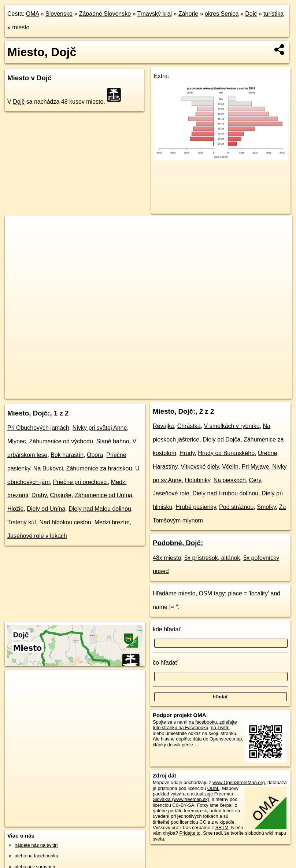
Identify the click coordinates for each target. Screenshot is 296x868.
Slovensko (59, 14)
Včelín (230, 467)
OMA (33, 14)
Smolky (266, 507)
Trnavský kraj (155, 14)
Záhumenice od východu (61, 441)
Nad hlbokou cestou (65, 522)
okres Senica (222, 14)
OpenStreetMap (162, 393)
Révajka (163, 426)
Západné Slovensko (105, 14)
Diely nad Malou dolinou (100, 509)
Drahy (39, 495)
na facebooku (203, 722)
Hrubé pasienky (196, 507)
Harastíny (165, 467)
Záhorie (188, 14)
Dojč (251, 14)
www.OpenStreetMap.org (239, 782)
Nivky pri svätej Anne (100, 428)
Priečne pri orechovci (80, 482)
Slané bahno (113, 441)
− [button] (17, 239)
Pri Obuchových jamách (38, 428)
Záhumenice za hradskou (99, 468)
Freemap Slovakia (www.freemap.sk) (193, 797)
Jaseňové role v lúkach (37, 536)
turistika (273, 14)
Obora (95, 455)
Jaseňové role (171, 493)
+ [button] (17, 228)
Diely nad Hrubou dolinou (225, 493)
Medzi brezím (112, 522)
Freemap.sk (199, 393)
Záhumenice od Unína (103, 495)
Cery (255, 480)
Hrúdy (187, 453)
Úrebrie (267, 453)
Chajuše (61, 495)
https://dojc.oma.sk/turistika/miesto (257, 393)
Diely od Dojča (221, 439)
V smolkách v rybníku (232, 426)
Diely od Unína (46, 509)
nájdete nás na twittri (36, 845)
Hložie (15, 509)
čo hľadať (165, 663)
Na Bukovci (48, 468)
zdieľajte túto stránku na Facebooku (195, 725)
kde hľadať (167, 629)
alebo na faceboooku (36, 856)
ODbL (213, 788)
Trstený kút (22, 522)
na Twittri (220, 727)
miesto (21, 27)
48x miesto (167, 558)
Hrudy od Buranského (226, 453)
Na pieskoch (230, 480)
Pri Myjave (256, 467)
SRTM (222, 828)
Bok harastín (67, 455)
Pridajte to (190, 833)
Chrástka (189, 426)
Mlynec (17, 441)
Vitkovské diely (200, 467)
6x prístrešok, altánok (212, 558)
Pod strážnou (236, 507)
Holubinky (198, 480)
